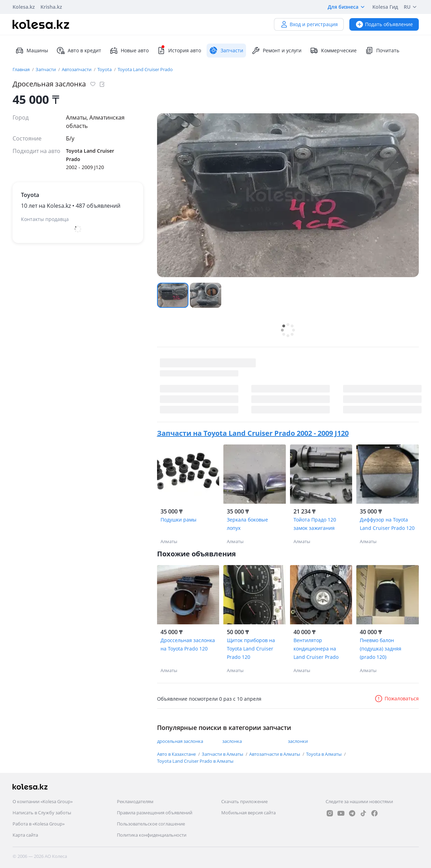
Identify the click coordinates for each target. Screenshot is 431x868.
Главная (22, 69)
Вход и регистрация (309, 24)
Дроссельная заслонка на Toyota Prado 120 (188, 644)
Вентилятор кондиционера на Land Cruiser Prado (316, 649)
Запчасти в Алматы (223, 754)
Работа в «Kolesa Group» (39, 824)
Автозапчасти (77, 69)
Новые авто (129, 51)
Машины (32, 51)
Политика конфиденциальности (152, 835)
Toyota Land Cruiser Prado (145, 69)
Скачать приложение (244, 801)
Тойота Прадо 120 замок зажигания (315, 524)
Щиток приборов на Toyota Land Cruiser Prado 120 (251, 649)
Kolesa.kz (24, 7)
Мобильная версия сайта (248, 813)
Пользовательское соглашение (151, 824)
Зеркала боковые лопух (247, 524)
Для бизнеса (347, 7)
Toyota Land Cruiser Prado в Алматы (195, 761)
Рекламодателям (135, 801)
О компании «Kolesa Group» (43, 801)
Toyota (105, 69)
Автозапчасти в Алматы (275, 754)
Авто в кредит (79, 51)
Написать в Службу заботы (42, 813)
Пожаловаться (397, 698)
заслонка (232, 741)
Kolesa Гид (385, 7)
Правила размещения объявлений (155, 813)
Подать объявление (384, 24)
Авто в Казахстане (177, 754)
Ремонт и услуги (277, 51)
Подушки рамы (179, 520)
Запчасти (46, 69)
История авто (179, 51)
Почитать (382, 51)
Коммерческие (333, 51)
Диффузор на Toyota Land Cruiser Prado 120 (387, 524)
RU (411, 7)
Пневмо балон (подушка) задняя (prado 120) (381, 649)
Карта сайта (25, 835)
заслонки (298, 741)
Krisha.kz (51, 7)
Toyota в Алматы (324, 754)
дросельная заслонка (180, 741)
